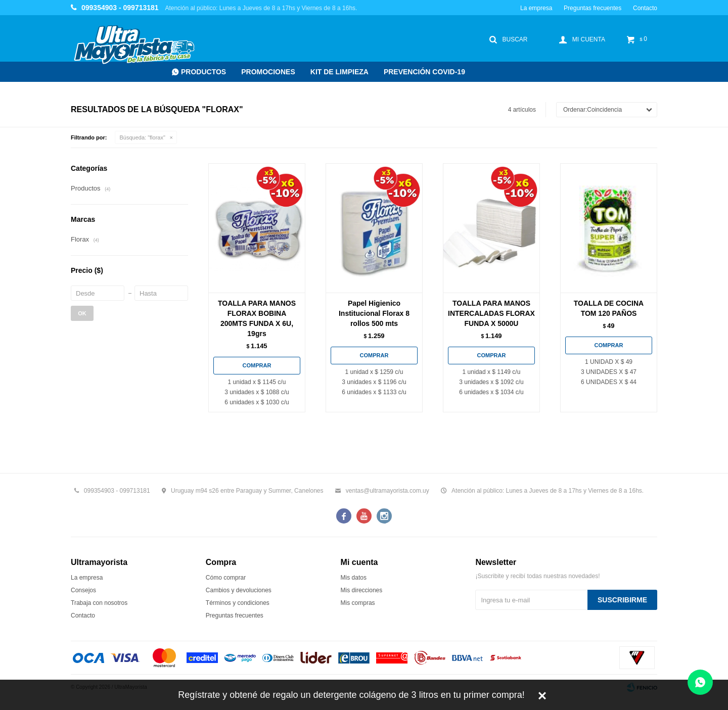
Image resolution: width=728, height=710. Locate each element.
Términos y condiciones (238, 603)
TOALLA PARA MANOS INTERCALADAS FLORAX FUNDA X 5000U (491, 313)
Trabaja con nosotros (99, 603)
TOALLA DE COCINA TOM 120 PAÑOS (609, 308)
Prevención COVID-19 (424, 72)
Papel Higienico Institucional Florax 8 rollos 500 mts (374, 313)
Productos (203, 72)
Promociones (268, 72)
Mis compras (358, 603)
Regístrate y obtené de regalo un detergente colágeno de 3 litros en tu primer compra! (351, 695)
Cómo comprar (226, 578)
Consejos (83, 590)
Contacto (645, 8)
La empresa (536, 8)
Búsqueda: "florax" (143, 137)
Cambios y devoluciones (239, 590)
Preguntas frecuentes (593, 8)
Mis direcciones (362, 590)
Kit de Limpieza (339, 72)
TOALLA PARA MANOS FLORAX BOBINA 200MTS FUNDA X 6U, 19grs (257, 318)
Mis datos (354, 578)
